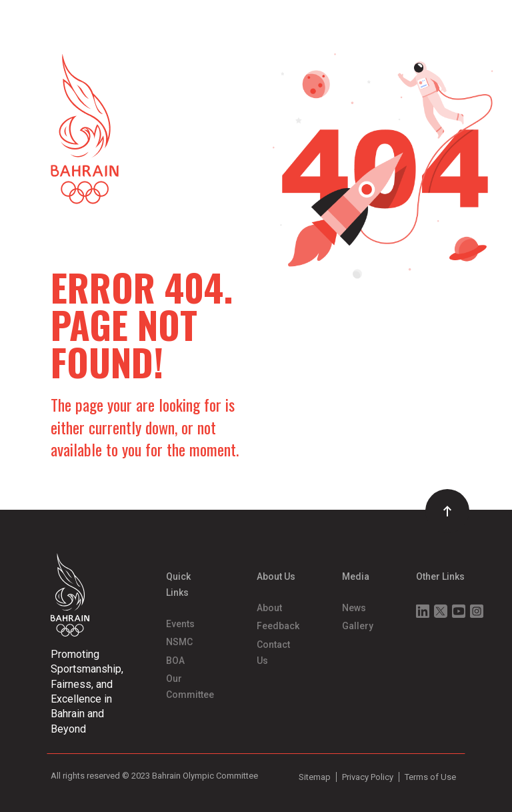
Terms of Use (430, 777)
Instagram (477, 611)
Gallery (358, 626)
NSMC (179, 642)
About (269, 608)
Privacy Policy (368, 777)
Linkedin (423, 611)
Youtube (459, 611)
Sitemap (315, 777)
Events (180, 624)
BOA (175, 661)
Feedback (278, 626)
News (354, 608)
